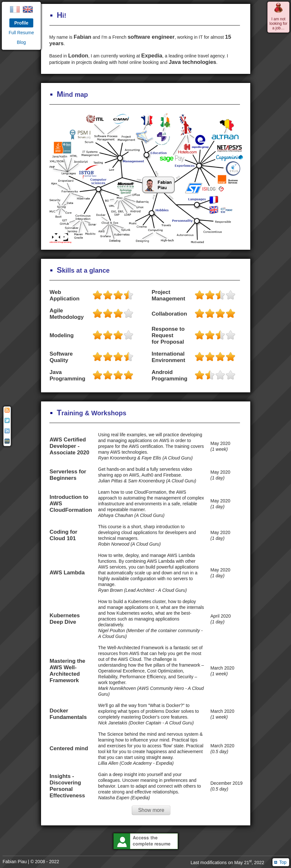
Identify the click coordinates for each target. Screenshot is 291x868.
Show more (151, 810)
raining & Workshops (88, 413)
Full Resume (21, 33)
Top (283, 862)
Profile (21, 23)
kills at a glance (80, 270)
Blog (21, 42)
